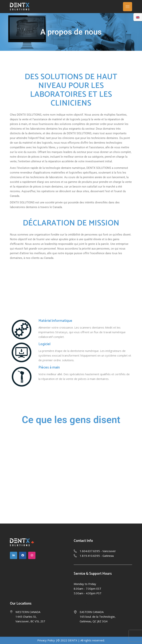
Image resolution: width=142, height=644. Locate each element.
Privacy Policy (46, 640)
